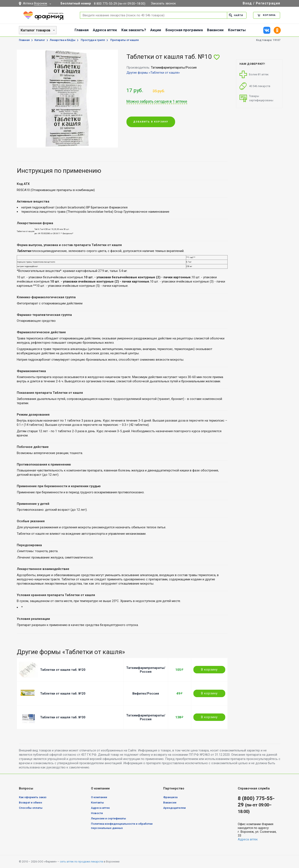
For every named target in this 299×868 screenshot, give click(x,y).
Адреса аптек (105, 30)
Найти (236, 15)
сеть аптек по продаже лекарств (81, 862)
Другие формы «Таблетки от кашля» (153, 73)
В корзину (209, 670)
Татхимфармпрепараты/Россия (146, 670)
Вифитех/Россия (146, 694)
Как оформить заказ (33, 797)
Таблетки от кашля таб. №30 (63, 717)
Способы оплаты (31, 808)
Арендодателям (174, 808)
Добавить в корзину (151, 122)
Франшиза (170, 797)
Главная (82, 30)
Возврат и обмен (30, 803)
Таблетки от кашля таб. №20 (63, 670)
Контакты (237, 30)
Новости (97, 813)
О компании (99, 797)
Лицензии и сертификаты (108, 818)
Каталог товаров (35, 30)
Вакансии (215, 30)
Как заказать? (134, 30)
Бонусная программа (184, 30)
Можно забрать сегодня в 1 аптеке (157, 101)
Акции (156, 30)
